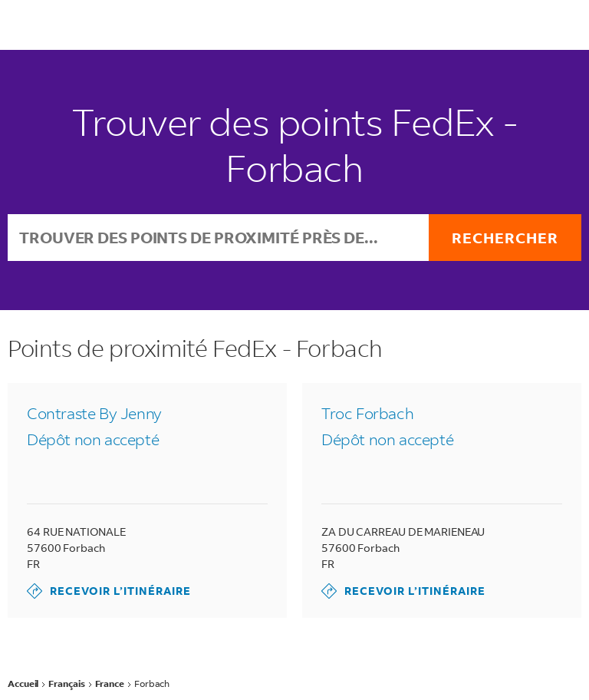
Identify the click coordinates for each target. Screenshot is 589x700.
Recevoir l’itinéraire (109, 591)
